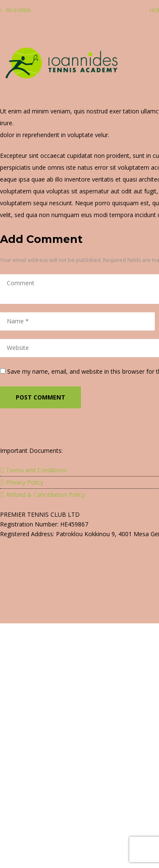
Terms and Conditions (36, 470)
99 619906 (18, 10)
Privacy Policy (25, 482)
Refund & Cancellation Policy (45, 495)
